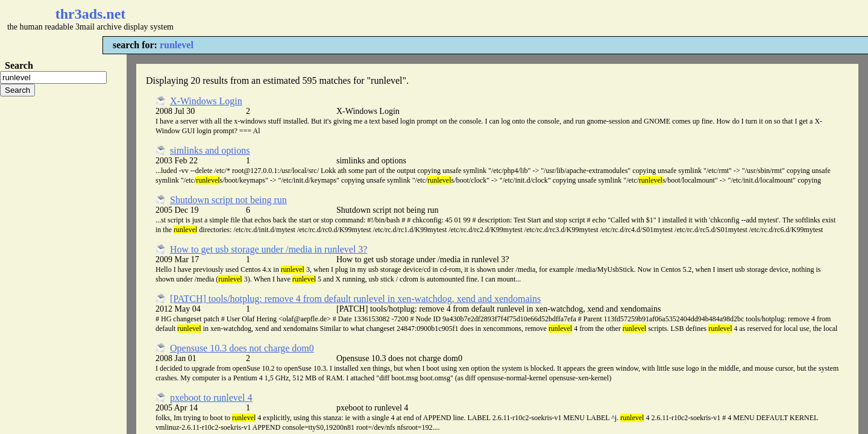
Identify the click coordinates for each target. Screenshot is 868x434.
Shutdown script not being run (228, 200)
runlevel (177, 45)
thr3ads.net (91, 14)
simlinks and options (210, 150)
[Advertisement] (359, 18)
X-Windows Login (206, 101)
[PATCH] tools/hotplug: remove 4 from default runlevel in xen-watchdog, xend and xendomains (355, 299)
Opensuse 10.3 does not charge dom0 (242, 348)
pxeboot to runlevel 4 (211, 398)
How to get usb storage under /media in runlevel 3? (269, 249)
